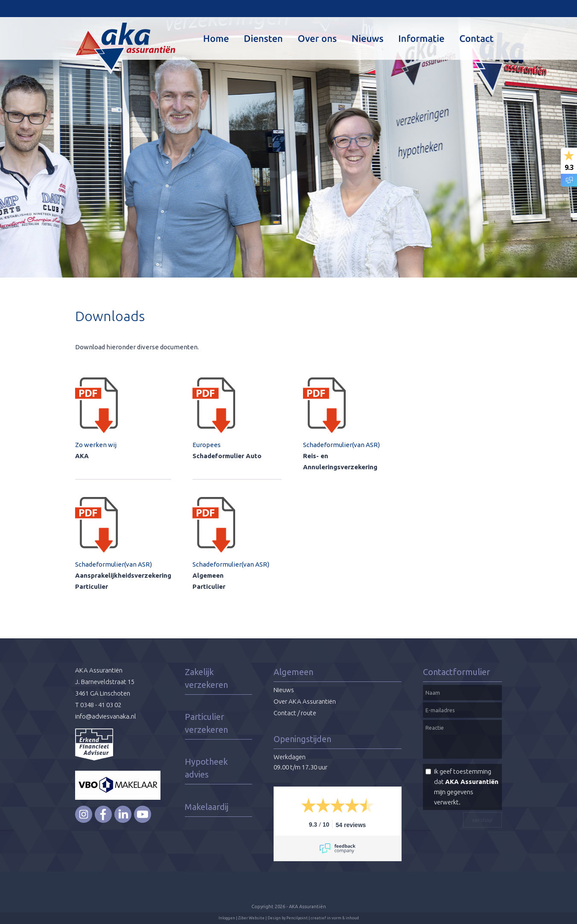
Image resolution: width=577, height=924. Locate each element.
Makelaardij (207, 807)
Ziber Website (251, 918)
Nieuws (284, 690)
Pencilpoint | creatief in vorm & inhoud (323, 918)
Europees (207, 445)
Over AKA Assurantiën (305, 701)
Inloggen (227, 918)
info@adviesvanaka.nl (106, 716)
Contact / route (295, 713)
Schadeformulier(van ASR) (114, 564)
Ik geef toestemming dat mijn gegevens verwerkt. (466, 787)
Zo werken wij (96, 445)
